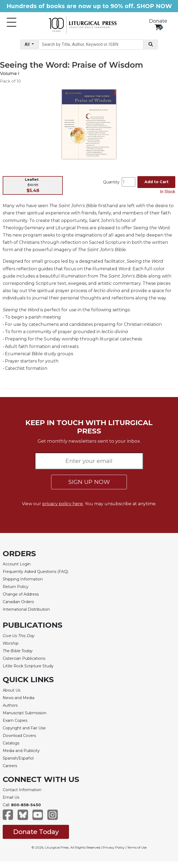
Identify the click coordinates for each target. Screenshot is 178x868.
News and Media (19, 698)
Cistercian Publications (24, 658)
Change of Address (21, 594)
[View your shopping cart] (158, 27)
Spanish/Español (18, 758)
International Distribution (26, 609)
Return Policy (16, 587)
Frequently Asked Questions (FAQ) (35, 572)
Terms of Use (137, 847)
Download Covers (19, 736)
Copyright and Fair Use (24, 728)
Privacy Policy (114, 847)
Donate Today (36, 832)
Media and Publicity (21, 751)
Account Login (17, 564)
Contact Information (22, 790)
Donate (158, 21)
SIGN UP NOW (89, 482)
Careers (10, 766)
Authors (10, 705)
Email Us (11, 797)
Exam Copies (15, 720)
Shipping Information (23, 579)
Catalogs (11, 743)
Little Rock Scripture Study (28, 666)
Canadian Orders (18, 602)
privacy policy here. (63, 504)
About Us (11, 690)
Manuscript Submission (25, 713)
